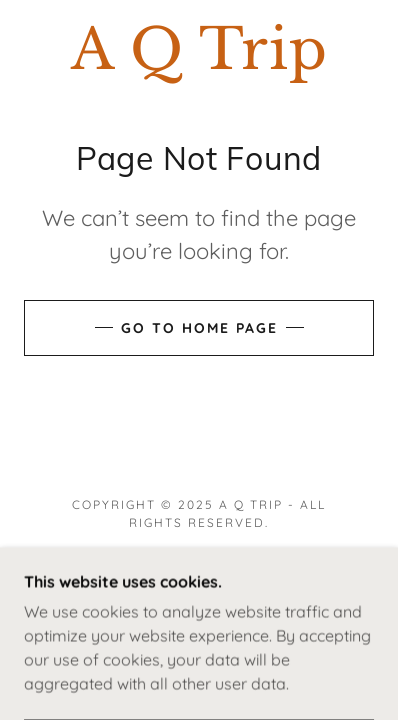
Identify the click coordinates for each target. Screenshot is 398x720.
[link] (199, 49)
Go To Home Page (199, 328)
